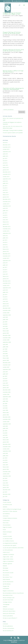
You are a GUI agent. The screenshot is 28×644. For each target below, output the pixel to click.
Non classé (6, 570)
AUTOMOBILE (6, 514)
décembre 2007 (7, 363)
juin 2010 (5, 295)
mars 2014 (5, 192)
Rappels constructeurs (8, 591)
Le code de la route (8, 539)
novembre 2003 (7, 472)
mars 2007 (5, 383)
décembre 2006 (7, 390)
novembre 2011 (7, 256)
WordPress (14, 642)
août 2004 (5, 453)
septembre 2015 (7, 152)
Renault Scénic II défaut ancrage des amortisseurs (13, 71)
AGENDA (5, 507)
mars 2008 (5, 356)
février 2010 (6, 304)
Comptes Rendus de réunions (10, 518)
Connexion (5, 624)
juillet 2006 (5, 401)
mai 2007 (5, 379)
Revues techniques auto (9, 598)
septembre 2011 (7, 261)
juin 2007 (5, 376)
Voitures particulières (8, 616)
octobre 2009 (6, 313)
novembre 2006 (7, 392)
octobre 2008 (6, 340)
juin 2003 (5, 478)
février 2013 (6, 222)
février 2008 (6, 358)
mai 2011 (5, 270)
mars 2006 (5, 410)
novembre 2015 (7, 147)
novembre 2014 (7, 174)
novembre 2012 (7, 229)
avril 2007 (5, 381)
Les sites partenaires (8, 550)
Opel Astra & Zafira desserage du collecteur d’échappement (13, 89)
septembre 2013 (7, 206)
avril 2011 (5, 272)
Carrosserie (6, 516)
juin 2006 (5, 403)
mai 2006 (5, 406)
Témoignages (6, 604)
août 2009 (5, 317)
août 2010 (5, 290)
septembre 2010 (7, 288)
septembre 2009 (7, 315)
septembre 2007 (7, 369)
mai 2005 (5, 433)
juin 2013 (5, 213)
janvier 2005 (6, 442)
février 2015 (6, 168)
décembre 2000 (7, 494)
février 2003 (6, 485)
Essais (4, 530)
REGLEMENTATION (8, 595)
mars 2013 (5, 220)
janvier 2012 (6, 251)
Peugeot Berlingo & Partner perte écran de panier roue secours (13, 50)
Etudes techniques (7, 532)
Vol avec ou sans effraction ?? (10, 618)
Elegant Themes (13, 640)
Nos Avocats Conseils (8, 573)
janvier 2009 (6, 333)
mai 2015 (5, 161)
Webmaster (8, 16)
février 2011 (6, 276)
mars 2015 (5, 165)
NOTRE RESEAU (7, 584)
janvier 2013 (6, 224)
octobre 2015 (6, 149)
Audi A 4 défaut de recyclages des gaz (12, 509)
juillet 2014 (5, 183)
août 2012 (5, 236)
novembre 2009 (7, 310)
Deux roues (6, 523)
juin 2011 (5, 267)
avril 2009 (5, 326)
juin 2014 (5, 186)
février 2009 (6, 331)
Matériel (5, 566)
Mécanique (5, 568)
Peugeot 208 (6, 586)
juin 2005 (5, 431)
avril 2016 (5, 143)
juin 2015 (5, 158)
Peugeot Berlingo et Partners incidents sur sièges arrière (12, 14)
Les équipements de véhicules (10, 543)
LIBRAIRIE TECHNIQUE (8, 555)
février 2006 (6, 413)
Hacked (5, 534)
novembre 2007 (7, 365)
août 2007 (5, 372)
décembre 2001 (7, 490)
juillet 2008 (5, 347)
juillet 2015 (5, 156)
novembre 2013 (7, 202)
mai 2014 (5, 188)
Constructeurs (6, 520)
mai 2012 (5, 242)
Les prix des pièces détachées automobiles (13, 548)
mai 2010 (5, 297)
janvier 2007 (6, 388)
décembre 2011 (7, 254)
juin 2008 (5, 349)
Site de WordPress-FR (8, 631)
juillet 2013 (5, 211)
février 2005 (6, 440)
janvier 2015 (6, 170)
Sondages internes (7, 602)
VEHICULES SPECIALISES (9, 613)
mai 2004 (5, 460)
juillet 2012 (5, 238)
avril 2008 (5, 354)
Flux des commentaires (8, 628)
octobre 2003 (6, 474)
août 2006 (5, 399)
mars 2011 (5, 274)
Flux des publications (8, 626)
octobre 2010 (6, 285)
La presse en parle (7, 536)
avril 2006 (5, 408)
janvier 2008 (6, 360)
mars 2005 (5, 438)
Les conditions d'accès (8, 541)
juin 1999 (5, 496)
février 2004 (6, 467)
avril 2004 (5, 462)
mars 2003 (5, 483)
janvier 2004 (6, 469)
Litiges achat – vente (8, 557)
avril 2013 (5, 217)
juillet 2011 (5, 265)
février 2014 (6, 195)
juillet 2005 (5, 428)
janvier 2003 (6, 487)
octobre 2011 (6, 258)
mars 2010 (5, 301)
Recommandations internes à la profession (13, 593)
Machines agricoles (7, 564)
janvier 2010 (6, 306)
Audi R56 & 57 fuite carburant (10, 511)
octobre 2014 (6, 177)
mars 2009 (5, 329)
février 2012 (6, 249)
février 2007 (6, 385)
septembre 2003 (7, 476)
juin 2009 (5, 322)
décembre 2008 (7, 335)
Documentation (7, 525)
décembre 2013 (7, 199)
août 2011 (5, 263)
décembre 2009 (7, 308)
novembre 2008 (7, 338)
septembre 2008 (7, 342)
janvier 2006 (6, 415)
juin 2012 (5, 240)
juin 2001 (5, 492)
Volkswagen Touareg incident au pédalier (13, 130)
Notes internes (6, 579)
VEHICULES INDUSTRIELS (9, 611)
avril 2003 (5, 481)
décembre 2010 (7, 281)
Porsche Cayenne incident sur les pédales (13, 133)
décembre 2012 (7, 227)
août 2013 (5, 208)
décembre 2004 (7, 444)
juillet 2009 (5, 319)
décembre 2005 (7, 417)
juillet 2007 (5, 374)
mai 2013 (5, 215)
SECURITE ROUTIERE (8, 600)
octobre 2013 (6, 204)
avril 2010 (5, 299)
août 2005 (5, 426)
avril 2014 (5, 190)
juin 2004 (5, 458)
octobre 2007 (6, 367)
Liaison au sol (6, 552)
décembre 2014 (7, 172)
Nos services (6, 575)
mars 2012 (5, 247)
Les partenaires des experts (10, 545)
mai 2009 (5, 324)
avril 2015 (5, 163)
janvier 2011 (6, 279)
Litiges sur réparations (8, 561)
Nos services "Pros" (8, 577)
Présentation (6, 588)
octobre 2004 (6, 449)
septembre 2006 (7, 397)
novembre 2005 (7, 419)
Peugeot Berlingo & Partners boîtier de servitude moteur (12, 33)
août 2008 (5, 344)
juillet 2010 (5, 292)
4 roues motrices (7, 502)
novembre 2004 (7, 447)
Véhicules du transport (8, 609)
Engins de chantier (7, 527)
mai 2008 (5, 351)
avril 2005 (5, 435)
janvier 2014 (6, 197)
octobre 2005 (6, 422)
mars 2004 (5, 465)
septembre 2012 (7, 233)
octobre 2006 (6, 394)
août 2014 (5, 181)
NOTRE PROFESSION (8, 582)
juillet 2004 (5, 456)
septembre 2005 (7, 424)
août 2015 (5, 154)
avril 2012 (5, 245)
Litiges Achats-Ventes (8, 559)
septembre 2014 (7, 179)
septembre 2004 (7, 451)
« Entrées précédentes (8, 110)
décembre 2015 (7, 145)
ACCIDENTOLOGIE (7, 505)
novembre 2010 (7, 283)
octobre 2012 (6, 231)
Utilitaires (5, 607)
